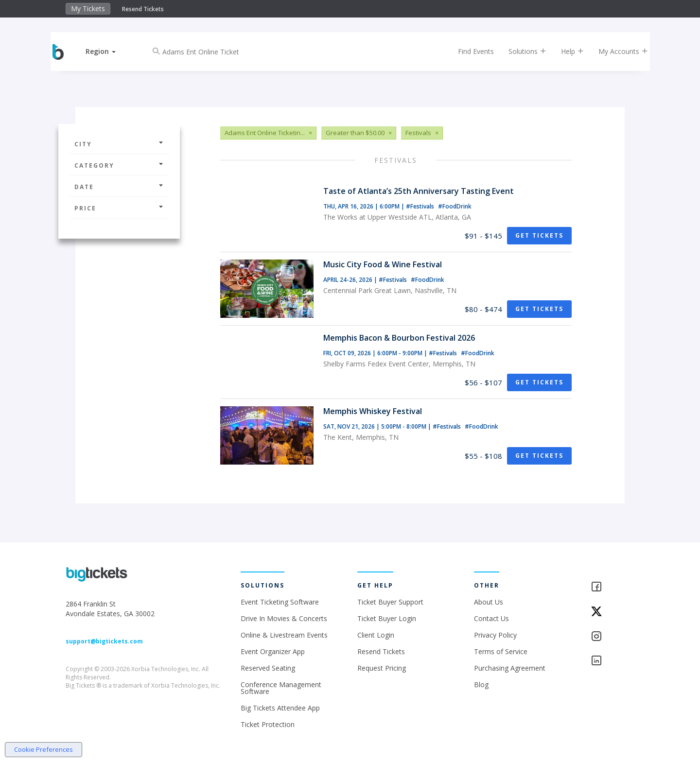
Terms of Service (501, 651)
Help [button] (565, 51)
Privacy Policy (495, 635)
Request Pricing (382, 668)
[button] (108, 51)
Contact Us (491, 618)
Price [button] (119, 208)
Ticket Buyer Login (387, 618)
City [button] (119, 144)
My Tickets (88, 9)
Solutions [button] (520, 51)
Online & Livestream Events (284, 635)
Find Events (469, 51)
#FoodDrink (455, 206)
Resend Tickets (143, 9)
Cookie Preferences (44, 749)
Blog (481, 684)
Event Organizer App (273, 651)
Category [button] (119, 165)
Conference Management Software (281, 688)
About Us (489, 602)
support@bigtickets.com (104, 641)
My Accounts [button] (616, 51)
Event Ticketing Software (280, 602)
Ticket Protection (268, 724)
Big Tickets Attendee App (280, 708)
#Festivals (421, 206)
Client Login (376, 635)
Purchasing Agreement (510, 668)
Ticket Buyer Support (390, 602)
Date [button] (119, 187)
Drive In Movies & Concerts (284, 618)
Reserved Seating (268, 668)
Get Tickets (539, 235)
